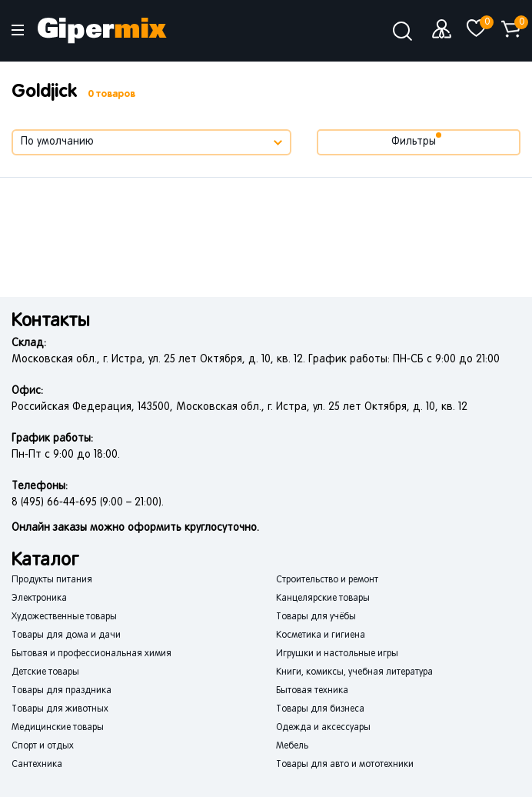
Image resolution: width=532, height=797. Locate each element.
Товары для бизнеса (320, 709)
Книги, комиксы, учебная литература (354, 672)
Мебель (292, 746)
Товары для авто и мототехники (345, 765)
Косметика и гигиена (321, 635)
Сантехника (37, 765)
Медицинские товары (58, 728)
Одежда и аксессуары (323, 728)
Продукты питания (52, 580)
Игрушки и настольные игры (337, 654)
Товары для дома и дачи (66, 635)
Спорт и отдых (43, 746)
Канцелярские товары (323, 599)
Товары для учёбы (316, 617)
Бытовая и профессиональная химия (91, 654)
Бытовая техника (312, 691)
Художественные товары (64, 617)
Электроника (39, 599)
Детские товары (45, 672)
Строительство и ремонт (327, 580)
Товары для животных (60, 709)
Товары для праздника (62, 691)
